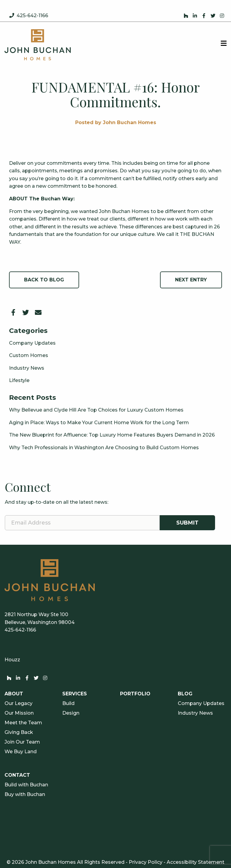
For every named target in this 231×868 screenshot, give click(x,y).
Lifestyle (19, 380)
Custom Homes (29, 355)
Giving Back (19, 732)
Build (68, 703)
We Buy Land (21, 752)
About (14, 694)
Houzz (12, 660)
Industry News (27, 368)
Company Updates (32, 343)
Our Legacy (18, 703)
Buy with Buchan (25, 794)
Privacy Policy (146, 862)
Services (75, 694)
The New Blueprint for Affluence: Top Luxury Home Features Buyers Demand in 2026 (112, 435)
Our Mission (19, 713)
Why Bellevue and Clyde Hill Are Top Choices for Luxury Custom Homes (96, 410)
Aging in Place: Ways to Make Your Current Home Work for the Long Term (99, 423)
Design (71, 713)
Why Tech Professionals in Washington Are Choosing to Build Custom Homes (104, 448)
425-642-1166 (32, 16)
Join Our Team (22, 742)
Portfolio (135, 694)
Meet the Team (23, 723)
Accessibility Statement (196, 862)
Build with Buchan (26, 785)
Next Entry (191, 280)
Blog (185, 694)
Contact (17, 775)
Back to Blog (44, 280)
